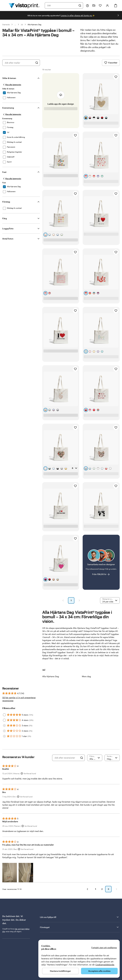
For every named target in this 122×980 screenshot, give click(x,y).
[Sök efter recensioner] (67, 758)
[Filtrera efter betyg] (95, 758)
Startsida (6, 24)
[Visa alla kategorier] (12, 85)
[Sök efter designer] (37, 63)
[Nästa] (116, 889)
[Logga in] (107, 6)
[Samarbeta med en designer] (101, 562)
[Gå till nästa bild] (118, 15)
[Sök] (80, 6)
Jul (22, 24)
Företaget (80, 927)
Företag (6, 202)
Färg (5, 218)
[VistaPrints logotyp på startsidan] (24, 6)
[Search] (82, 758)
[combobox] (62, 6)
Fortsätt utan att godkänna (104, 948)
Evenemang (8, 108)
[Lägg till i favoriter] (116, 77)
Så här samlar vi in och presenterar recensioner (19, 699)
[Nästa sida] (79, 600)
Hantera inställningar (60, 971)
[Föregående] (87, 889)
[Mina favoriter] (100, 6)
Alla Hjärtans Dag (34, 24)
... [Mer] (15, 24)
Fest (4, 172)
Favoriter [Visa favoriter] (111, 63)
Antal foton (8, 239)
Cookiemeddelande (105, 965)
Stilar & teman (9, 78)
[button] (10, 873)
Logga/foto (8, 228)
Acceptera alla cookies (99, 971)
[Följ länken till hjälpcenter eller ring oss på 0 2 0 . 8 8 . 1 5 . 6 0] (87, 6)
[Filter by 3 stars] (4, 726)
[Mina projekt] (94, 6)
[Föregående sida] (63, 600)
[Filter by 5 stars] (4, 715)
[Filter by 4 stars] (4, 720)
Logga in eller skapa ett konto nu (76, 15)
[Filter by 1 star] (4, 736)
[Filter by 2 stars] (4, 731)
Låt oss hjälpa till (80, 917)
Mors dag (86, 676)
